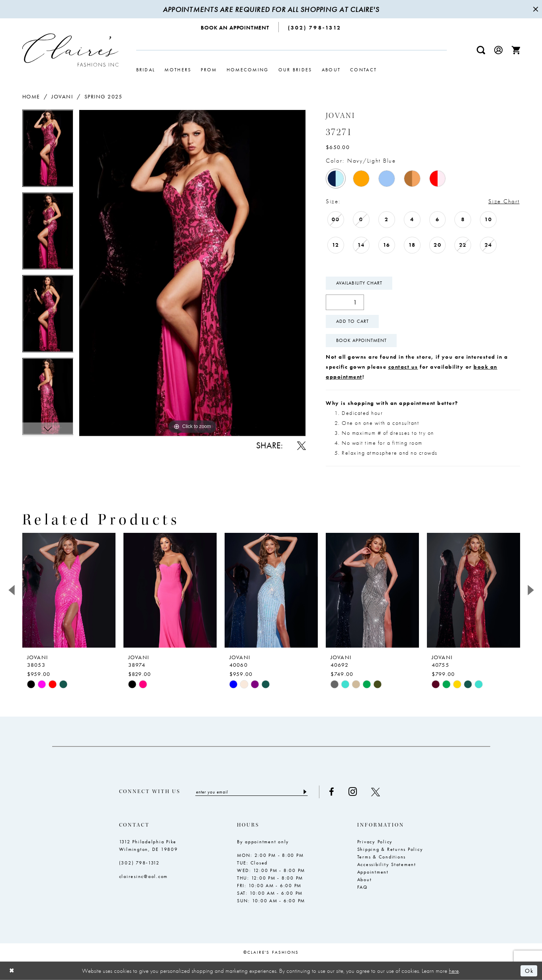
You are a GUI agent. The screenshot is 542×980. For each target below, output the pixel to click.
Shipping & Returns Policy (390, 849)
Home (31, 96)
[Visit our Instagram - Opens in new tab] (353, 792)
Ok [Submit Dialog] (529, 971)
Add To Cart (352, 321)
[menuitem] (235, 27)
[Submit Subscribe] (305, 792)
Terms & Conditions (382, 857)
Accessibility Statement (387, 864)
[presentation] (69, 590)
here (454, 970)
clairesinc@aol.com (144, 876)
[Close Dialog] (12, 971)
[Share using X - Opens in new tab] (301, 446)
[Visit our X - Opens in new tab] (376, 792)
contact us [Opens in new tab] (403, 367)
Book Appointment (361, 340)
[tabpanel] (48, 151)
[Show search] (481, 50)
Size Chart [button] (504, 201)
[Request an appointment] (235, 27)
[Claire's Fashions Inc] (70, 50)
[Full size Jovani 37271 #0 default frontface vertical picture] (192, 273)
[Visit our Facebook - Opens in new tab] (332, 792)
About (365, 880)
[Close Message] (535, 9)
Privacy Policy (375, 842)
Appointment (373, 872)
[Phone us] (315, 27)
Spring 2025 (104, 96)
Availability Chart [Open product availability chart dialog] (359, 283)
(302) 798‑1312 (140, 863)
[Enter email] (251, 792)
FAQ (363, 887)
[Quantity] (345, 302)
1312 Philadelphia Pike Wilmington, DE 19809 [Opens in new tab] (149, 845)
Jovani (62, 96)
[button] (498, 50)
